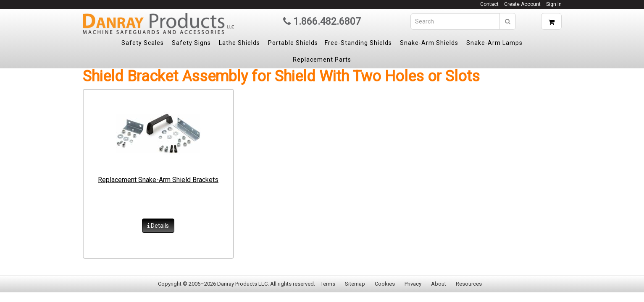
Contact (489, 4)
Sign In (554, 4)
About (439, 284)
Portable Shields (293, 43)
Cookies (385, 284)
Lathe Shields (239, 43)
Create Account (522, 4)
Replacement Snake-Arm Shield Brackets (158, 180)
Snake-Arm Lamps (494, 43)
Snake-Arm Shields (429, 43)
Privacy (413, 284)
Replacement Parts (322, 60)
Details (158, 226)
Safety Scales (143, 43)
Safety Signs (191, 43)
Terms (328, 284)
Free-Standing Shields (358, 43)
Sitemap (355, 284)
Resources (469, 284)
